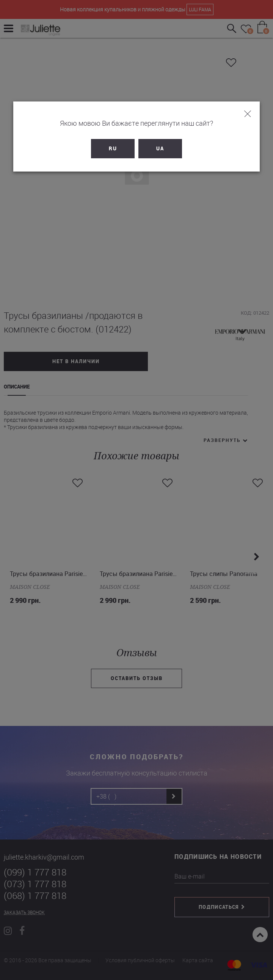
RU (113, 148)
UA (160, 148)
